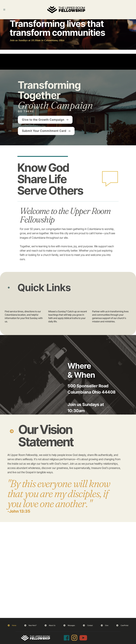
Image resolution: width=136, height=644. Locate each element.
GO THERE (26, 111)
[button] (7, 10)
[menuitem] (12, 625)
